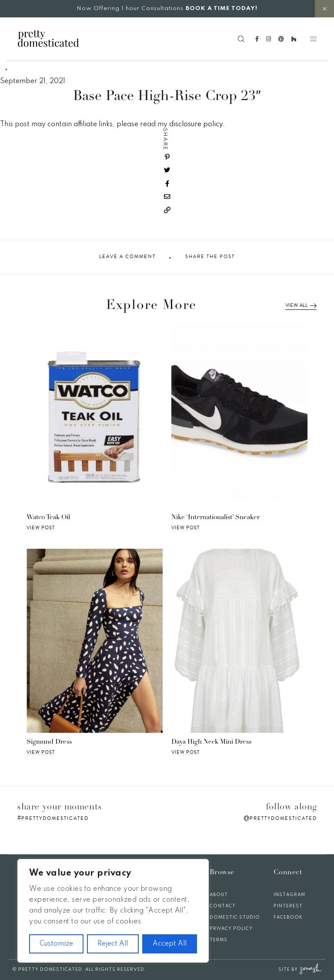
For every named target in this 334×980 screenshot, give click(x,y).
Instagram (289, 895)
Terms (219, 940)
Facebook (288, 917)
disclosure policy (196, 124)
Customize (56, 944)
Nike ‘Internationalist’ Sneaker (215, 518)
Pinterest (288, 906)
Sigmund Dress (49, 742)
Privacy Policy (231, 929)
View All (301, 305)
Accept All (170, 944)
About (219, 895)
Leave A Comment (127, 257)
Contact (223, 906)
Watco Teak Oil (48, 518)
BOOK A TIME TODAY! (222, 8)
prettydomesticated (55, 818)
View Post (41, 528)
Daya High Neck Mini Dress (211, 742)
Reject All (113, 944)
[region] (113, 911)
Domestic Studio (235, 917)
